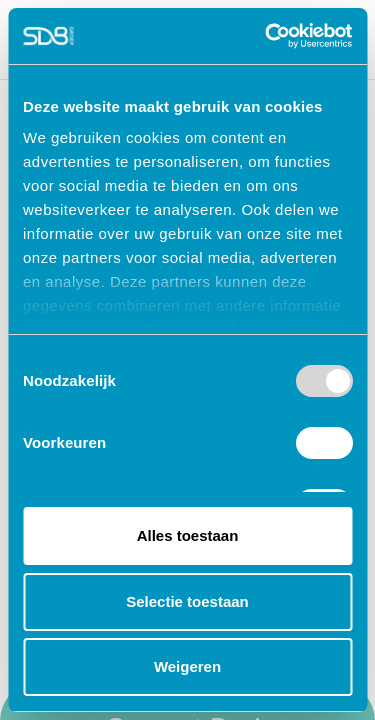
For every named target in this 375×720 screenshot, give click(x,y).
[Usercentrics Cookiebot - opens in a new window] (267, 36)
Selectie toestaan (187, 601)
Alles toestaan (188, 535)
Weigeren (187, 666)
